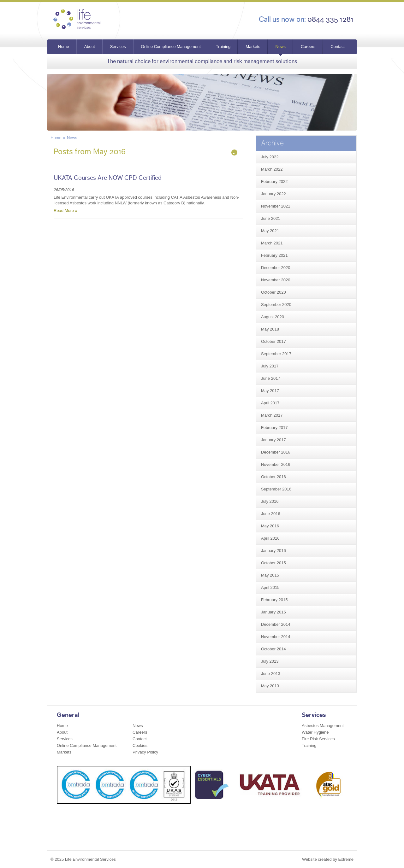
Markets (253, 47)
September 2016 (276, 489)
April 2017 (270, 403)
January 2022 (273, 194)
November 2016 (276, 464)
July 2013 (270, 661)
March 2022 (272, 169)
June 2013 (271, 674)
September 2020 (276, 305)
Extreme (346, 859)
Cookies (140, 745)
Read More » (65, 211)
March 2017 (272, 415)
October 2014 (273, 649)
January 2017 (273, 440)
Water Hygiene (315, 732)
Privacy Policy (145, 752)
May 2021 (270, 231)
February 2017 (274, 428)
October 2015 (273, 563)
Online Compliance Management (171, 47)
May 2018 (270, 329)
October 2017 (273, 341)
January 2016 (273, 551)
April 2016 (270, 538)
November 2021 (276, 206)
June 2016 (271, 514)
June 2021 (271, 218)
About (90, 47)
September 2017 (276, 354)
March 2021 (272, 243)
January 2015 (273, 612)
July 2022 (270, 157)
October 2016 (273, 477)
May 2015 (270, 575)
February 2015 (274, 600)
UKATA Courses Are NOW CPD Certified (108, 178)
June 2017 (271, 378)
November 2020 (276, 280)
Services (118, 47)
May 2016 (270, 526)
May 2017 (270, 391)
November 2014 (276, 637)
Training (223, 47)
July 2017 (270, 366)
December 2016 (276, 452)
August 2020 (273, 317)
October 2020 (273, 292)
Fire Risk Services (318, 739)
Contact (338, 47)
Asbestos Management (323, 726)
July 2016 (270, 501)
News (281, 47)
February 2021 (274, 255)
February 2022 (274, 182)
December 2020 (276, 268)
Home (64, 47)
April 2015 (270, 587)
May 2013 (270, 686)
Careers (308, 47)
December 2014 (276, 624)
